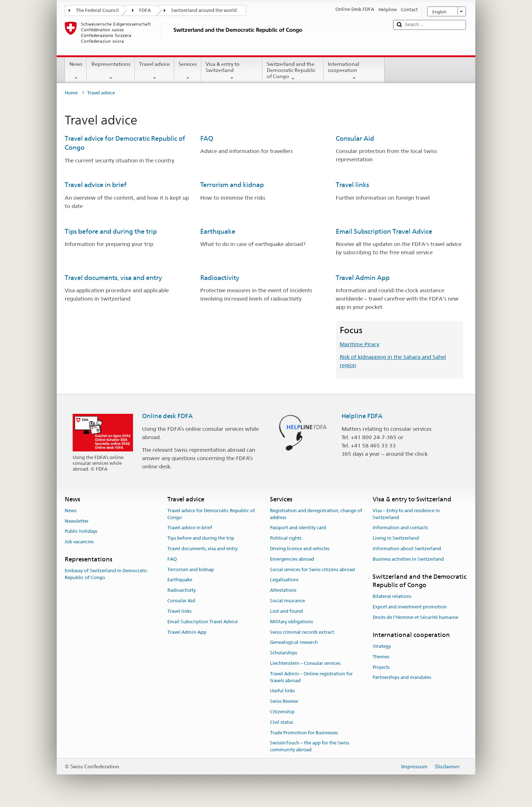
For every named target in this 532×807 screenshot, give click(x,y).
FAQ (207, 138)
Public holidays (81, 532)
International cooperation (354, 71)
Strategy (382, 646)
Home (71, 93)
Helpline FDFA (362, 416)
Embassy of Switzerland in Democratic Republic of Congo (106, 574)
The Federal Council (97, 10)
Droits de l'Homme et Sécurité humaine (415, 617)
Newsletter (77, 521)
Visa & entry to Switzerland (232, 71)
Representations (111, 71)
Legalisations (284, 580)
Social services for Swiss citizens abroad (312, 570)
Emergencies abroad (292, 559)
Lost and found (286, 611)
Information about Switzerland (407, 549)
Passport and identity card (298, 528)
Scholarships (284, 653)
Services (188, 71)
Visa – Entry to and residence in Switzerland (406, 514)
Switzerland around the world (204, 10)
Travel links (352, 185)
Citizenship (282, 712)
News (76, 71)
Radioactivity (220, 278)
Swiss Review (284, 701)
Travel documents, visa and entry (113, 278)
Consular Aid (355, 138)
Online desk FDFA (167, 416)
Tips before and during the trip (111, 231)
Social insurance (288, 601)
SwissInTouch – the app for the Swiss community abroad (310, 747)
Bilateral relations (392, 597)
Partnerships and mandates (402, 678)
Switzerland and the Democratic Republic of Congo (293, 71)
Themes (381, 657)
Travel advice (155, 71)
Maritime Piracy (359, 344)
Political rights (286, 538)
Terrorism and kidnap (232, 185)
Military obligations (291, 622)
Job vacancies (79, 542)
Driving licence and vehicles (300, 549)
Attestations (283, 591)
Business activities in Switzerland (408, 559)
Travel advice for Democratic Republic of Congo (211, 514)
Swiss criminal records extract (302, 632)
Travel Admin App (363, 278)
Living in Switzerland (396, 538)
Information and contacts (400, 528)
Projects (381, 667)
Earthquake (218, 231)
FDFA (145, 10)
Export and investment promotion (410, 607)
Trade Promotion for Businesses (304, 733)
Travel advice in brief (96, 185)
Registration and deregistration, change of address (316, 514)
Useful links (282, 691)
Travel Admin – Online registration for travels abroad (311, 677)
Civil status (282, 722)
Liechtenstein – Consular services (305, 663)
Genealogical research (294, 643)
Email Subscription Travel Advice (384, 231)
